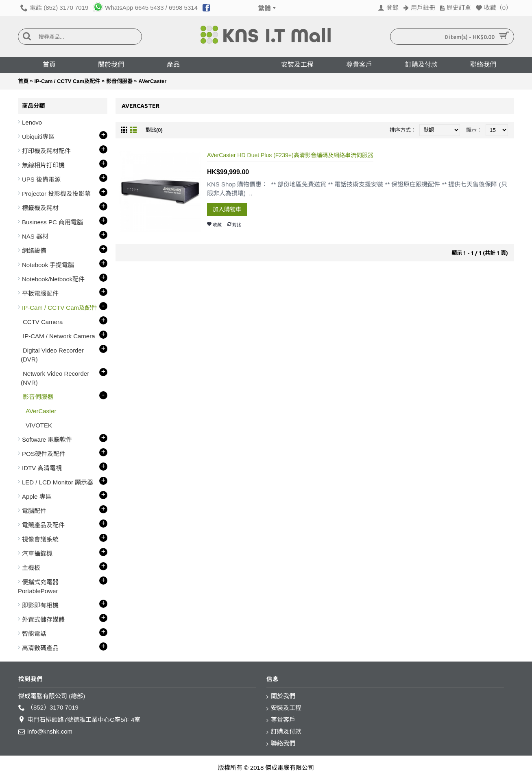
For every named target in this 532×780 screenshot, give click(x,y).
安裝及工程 (284, 708)
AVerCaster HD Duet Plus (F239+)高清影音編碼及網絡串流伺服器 (290, 155)
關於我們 (281, 696)
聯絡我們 (281, 744)
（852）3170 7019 (48, 708)
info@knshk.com (45, 732)
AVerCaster (152, 81)
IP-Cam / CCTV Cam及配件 (67, 81)
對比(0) (154, 130)
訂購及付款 (284, 732)
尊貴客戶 (281, 720)
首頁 (23, 81)
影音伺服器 (119, 81)
